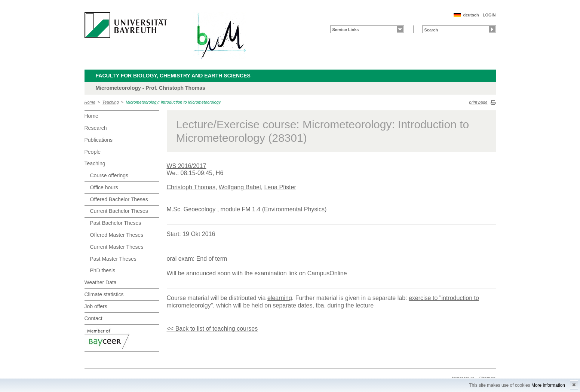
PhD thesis (103, 270)
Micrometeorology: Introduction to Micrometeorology (173, 102)
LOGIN (489, 15)
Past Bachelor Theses (116, 223)
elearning (280, 298)
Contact (93, 318)
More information (548, 385)
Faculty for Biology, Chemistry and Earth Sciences (173, 76)
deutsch (471, 15)
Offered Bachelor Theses (119, 199)
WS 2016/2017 (187, 166)
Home (90, 102)
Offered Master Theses (117, 235)
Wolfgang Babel (240, 187)
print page (478, 102)
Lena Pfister (280, 187)
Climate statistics (104, 294)
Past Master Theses (113, 259)
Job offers (96, 306)
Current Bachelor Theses (119, 211)
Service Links (346, 30)
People (93, 152)
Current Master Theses (117, 247)
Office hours (104, 187)
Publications (99, 140)
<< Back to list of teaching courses (212, 329)
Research (96, 128)
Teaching (111, 102)
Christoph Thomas (191, 187)
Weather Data (101, 282)
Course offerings (109, 175)
